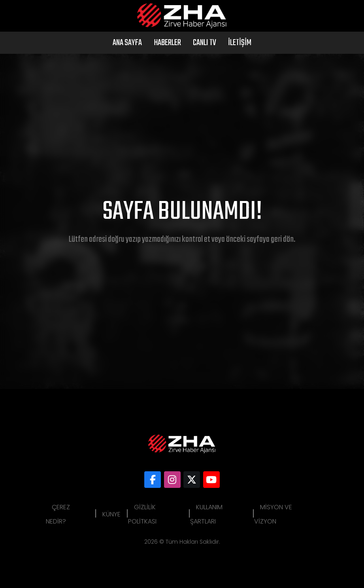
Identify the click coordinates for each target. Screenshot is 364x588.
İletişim (240, 43)
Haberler (167, 43)
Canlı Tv (205, 43)
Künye (111, 514)
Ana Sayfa (127, 43)
